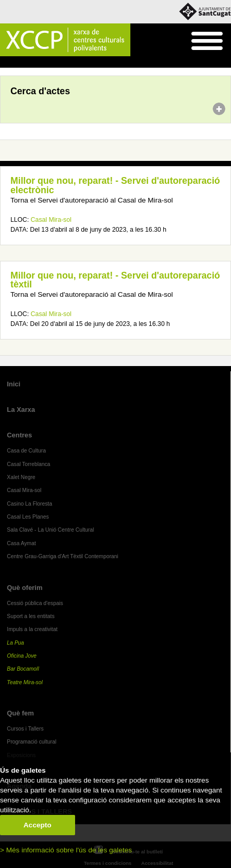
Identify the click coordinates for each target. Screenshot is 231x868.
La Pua (15, 643)
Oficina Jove (22, 656)
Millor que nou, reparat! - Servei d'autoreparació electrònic (115, 185)
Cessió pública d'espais (35, 603)
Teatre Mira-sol (25, 682)
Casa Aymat (21, 543)
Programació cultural (32, 742)
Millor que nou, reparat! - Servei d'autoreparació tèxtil (115, 280)
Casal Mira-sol (51, 220)
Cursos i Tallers (25, 729)
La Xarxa (21, 410)
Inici (5, 62)
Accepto (38, 825)
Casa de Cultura (26, 451)
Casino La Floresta (29, 504)
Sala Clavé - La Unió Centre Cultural (50, 530)
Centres (19, 435)
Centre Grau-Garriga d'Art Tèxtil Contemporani (63, 556)
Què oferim (25, 588)
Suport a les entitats (31, 616)
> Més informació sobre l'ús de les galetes (66, 850)
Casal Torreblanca (28, 464)
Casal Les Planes (28, 517)
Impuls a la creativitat (32, 629)
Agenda (28, 62)
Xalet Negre (21, 477)
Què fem (20, 713)
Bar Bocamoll (23, 669)
